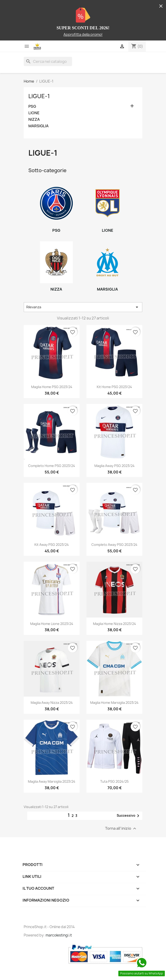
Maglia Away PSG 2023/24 (115, 466)
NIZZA (34, 119)
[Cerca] (48, 61)
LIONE (34, 113)
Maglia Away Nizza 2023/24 (52, 703)
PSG (32, 106)
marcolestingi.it (59, 935)
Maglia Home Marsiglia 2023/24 (114, 703)
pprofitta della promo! (84, 35)
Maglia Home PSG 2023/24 (52, 387)
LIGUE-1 (39, 96)
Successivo (129, 816)
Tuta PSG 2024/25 (114, 781)
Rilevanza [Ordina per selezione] (83, 307)
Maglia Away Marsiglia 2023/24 (52, 781)
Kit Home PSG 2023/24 (114, 387)
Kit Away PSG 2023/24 (52, 545)
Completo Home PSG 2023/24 (52, 466)
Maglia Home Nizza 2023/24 (115, 624)
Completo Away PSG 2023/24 (114, 545)
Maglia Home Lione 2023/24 (52, 624)
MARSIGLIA (38, 126)
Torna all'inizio (121, 828)
